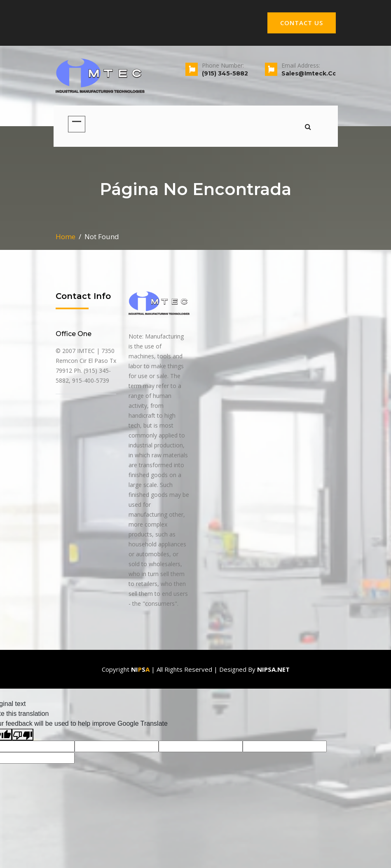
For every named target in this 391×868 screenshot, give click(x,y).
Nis (140, 669)
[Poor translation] (23, 735)
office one (74, 334)
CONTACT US (302, 23)
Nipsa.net (273, 669)
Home (66, 236)
